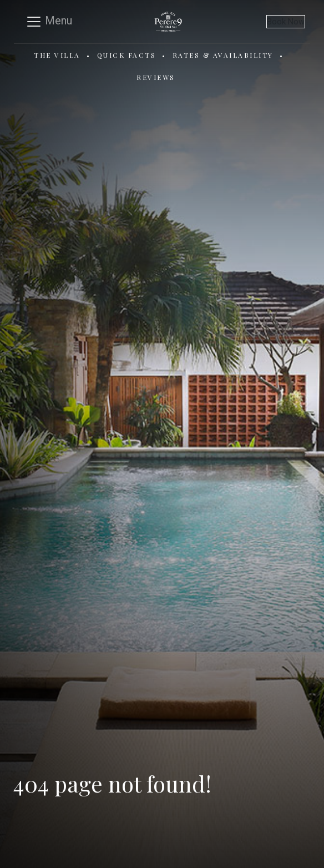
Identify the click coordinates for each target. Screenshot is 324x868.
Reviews (156, 77)
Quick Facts (127, 55)
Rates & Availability (223, 55)
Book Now (286, 22)
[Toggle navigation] (49, 22)
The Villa (57, 55)
